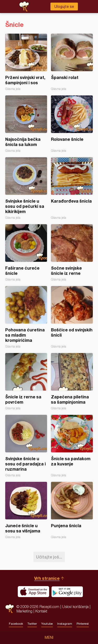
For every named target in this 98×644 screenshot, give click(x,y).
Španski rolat (72, 62)
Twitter (32, 624)
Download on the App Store (33, 592)
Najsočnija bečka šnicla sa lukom (26, 124)
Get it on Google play (67, 592)
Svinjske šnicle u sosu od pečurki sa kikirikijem (26, 188)
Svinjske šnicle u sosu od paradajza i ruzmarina (26, 446)
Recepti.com (10, 609)
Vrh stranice (47, 578)
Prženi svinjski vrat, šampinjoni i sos (26, 62)
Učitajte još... (49, 557)
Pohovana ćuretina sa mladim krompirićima (26, 317)
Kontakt (41, 611)
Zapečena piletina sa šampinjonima (72, 382)
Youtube (47, 624)
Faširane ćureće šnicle (26, 253)
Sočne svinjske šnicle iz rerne (72, 253)
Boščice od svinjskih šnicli (72, 317)
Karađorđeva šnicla (72, 188)
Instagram (65, 624)
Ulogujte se (64, 7)
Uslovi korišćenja (75, 607)
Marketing (24, 611)
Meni (49, 637)
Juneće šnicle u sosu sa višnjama (26, 510)
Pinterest (83, 624)
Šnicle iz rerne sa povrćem (26, 382)
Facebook (16, 624)
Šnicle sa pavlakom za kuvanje (72, 446)
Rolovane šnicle (72, 124)
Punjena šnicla (72, 510)
